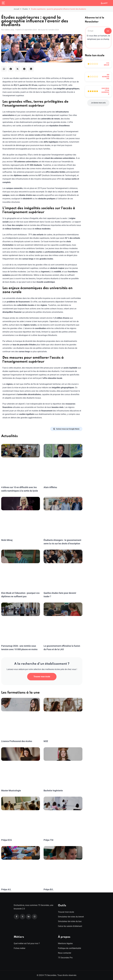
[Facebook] (16, 917)
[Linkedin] (28, 917)
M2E (46, 741)
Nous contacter (65, 953)
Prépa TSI (48, 840)
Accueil (16, 9)
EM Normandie (106, 77)
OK (108, 31)
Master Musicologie (11, 791)
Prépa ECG (6, 840)
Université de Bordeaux (105, 91)
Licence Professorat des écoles (16, 741)
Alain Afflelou (50, 487)
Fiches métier (20, 948)
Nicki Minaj (7, 540)
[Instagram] (35, 917)
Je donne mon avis (98, 103)
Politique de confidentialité (69, 948)
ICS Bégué (107, 64)
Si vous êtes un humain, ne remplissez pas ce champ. (98, 37)
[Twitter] (22, 917)
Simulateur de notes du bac (70, 921)
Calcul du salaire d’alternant (70, 926)
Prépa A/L (6, 889)
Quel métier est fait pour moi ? (27, 943)
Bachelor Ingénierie (53, 791)
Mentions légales (65, 943)
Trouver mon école (42, 677)
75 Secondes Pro (65, 958)
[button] (4, 69)
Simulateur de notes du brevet (71, 917)
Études (25, 9)
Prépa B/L (48, 889)
